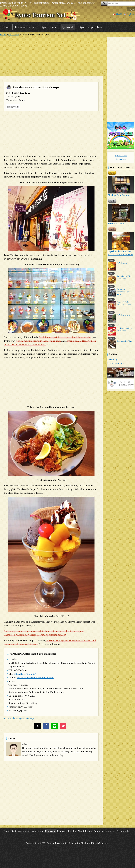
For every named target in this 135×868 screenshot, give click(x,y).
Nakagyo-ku (13, 107)
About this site (85, 831)
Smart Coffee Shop (125, 341)
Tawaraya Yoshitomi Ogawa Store (124, 292)
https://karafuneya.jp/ (25, 674)
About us (111, 831)
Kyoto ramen (49, 27)
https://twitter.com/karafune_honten (35, 677)
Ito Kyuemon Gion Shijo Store (124, 329)
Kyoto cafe (68, 27)
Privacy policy (124, 831)
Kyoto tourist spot (26, 27)
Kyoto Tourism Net (40, 15)
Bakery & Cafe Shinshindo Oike (124, 303)
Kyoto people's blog (91, 27)
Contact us (99, 831)
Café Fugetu (122, 263)
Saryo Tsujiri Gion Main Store (124, 277)
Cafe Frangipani (124, 315)
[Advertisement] (51, 56)
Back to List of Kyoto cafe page (19, 718)
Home (6, 27)
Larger (131, 9)
